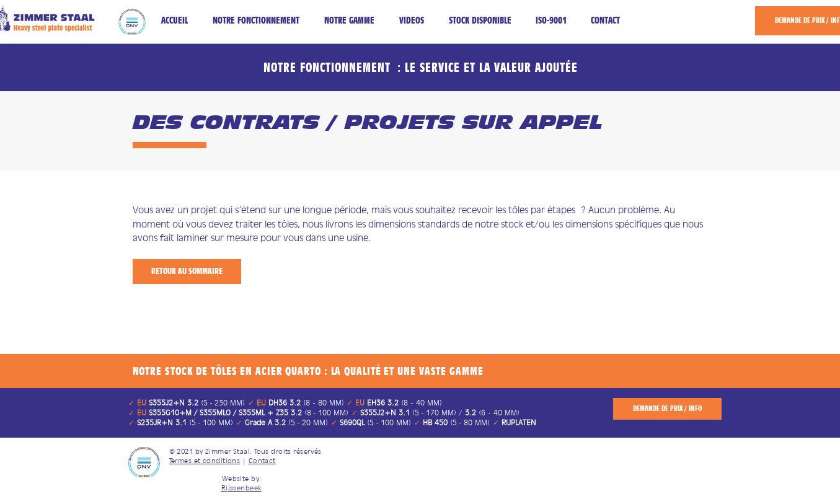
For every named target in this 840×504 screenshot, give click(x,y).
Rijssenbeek (241, 488)
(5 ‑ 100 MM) (185, 422)
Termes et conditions (205, 461)
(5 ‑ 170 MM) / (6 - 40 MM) (439, 413)
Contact (262, 461)
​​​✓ (137, 403)
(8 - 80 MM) (306, 403)
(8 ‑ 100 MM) (249, 413)
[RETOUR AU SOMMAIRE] (187, 272)
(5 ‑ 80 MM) (457, 422)
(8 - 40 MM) (403, 403)
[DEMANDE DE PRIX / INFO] (667, 409)
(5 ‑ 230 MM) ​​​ (197, 403)
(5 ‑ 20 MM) (287, 422)
